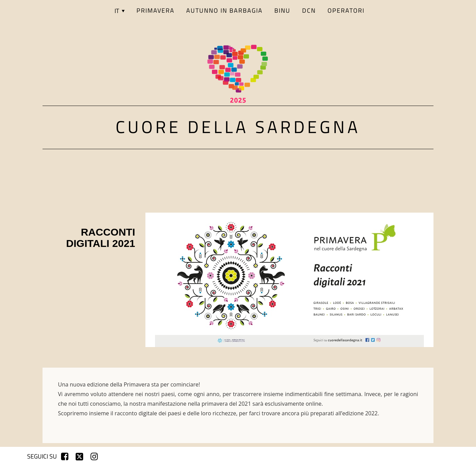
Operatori (346, 10)
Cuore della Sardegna (238, 127)
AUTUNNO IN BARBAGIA (224, 10)
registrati (410, 456)
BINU (282, 10)
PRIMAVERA (156, 10)
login (439, 456)
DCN (309, 10)
